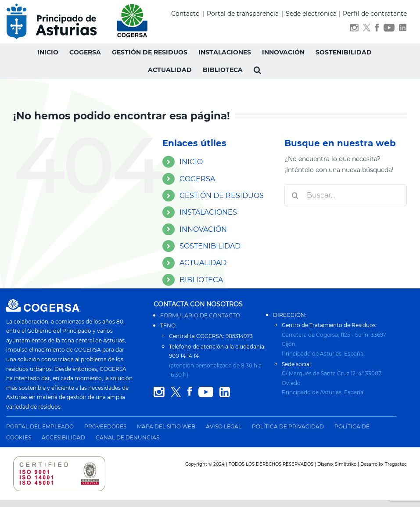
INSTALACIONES (208, 212)
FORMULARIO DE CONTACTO (200, 315)
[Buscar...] (346, 195)
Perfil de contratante (375, 14)
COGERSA (197, 179)
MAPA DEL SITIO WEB (166, 426)
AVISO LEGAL (224, 426)
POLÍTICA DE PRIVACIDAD (288, 426)
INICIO (191, 162)
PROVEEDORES (105, 426)
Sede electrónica (311, 14)
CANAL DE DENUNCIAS (127, 437)
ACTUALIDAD (203, 263)
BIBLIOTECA (201, 280)
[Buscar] (295, 195)
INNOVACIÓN (203, 229)
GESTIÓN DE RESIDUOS (222, 196)
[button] (257, 70)
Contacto (185, 14)
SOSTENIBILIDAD (210, 246)
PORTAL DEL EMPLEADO (40, 426)
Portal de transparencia (243, 14)
